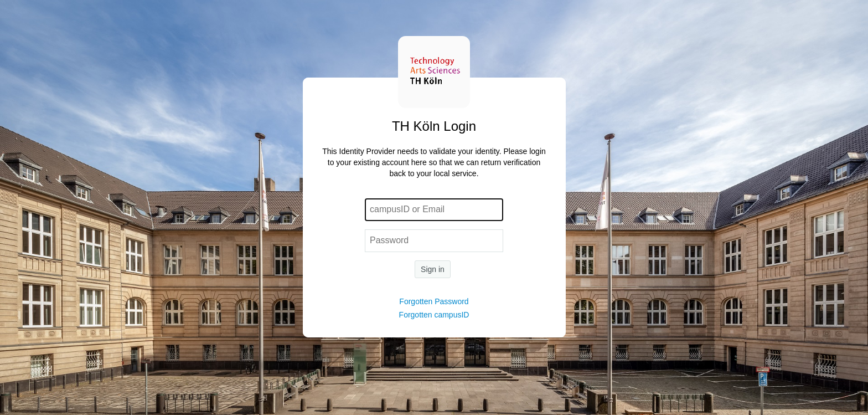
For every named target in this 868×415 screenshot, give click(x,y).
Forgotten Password (434, 301)
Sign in (433, 269)
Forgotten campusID (434, 315)
